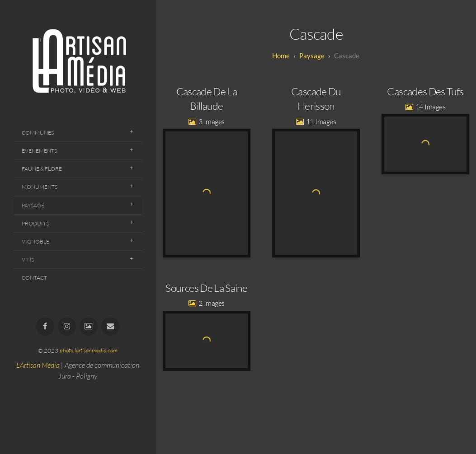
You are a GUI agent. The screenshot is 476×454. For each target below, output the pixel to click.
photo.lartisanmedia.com (89, 351)
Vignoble (35, 241)
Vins (28, 260)
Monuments (40, 187)
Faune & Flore (42, 169)
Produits (35, 223)
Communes (38, 133)
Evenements (39, 151)
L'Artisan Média (38, 365)
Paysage (33, 205)
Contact (34, 278)
